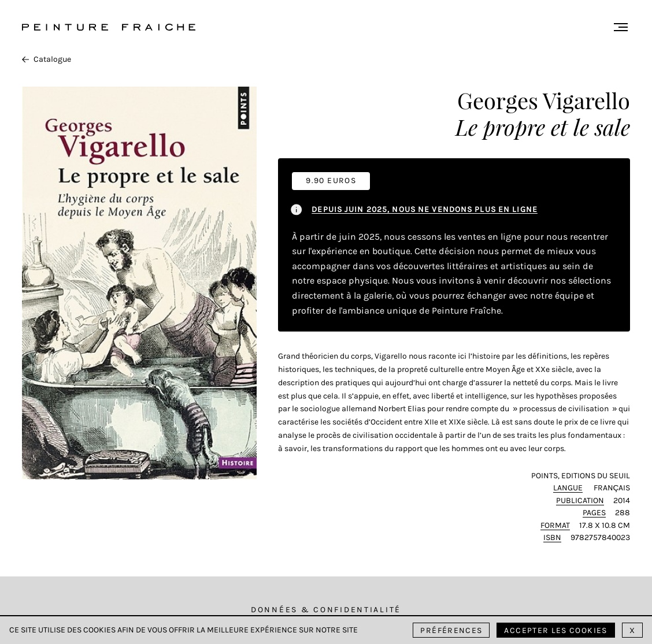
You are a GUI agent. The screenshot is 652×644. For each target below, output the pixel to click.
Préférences (451, 630)
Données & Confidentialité (326, 610)
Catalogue (47, 59)
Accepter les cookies (555, 630)
